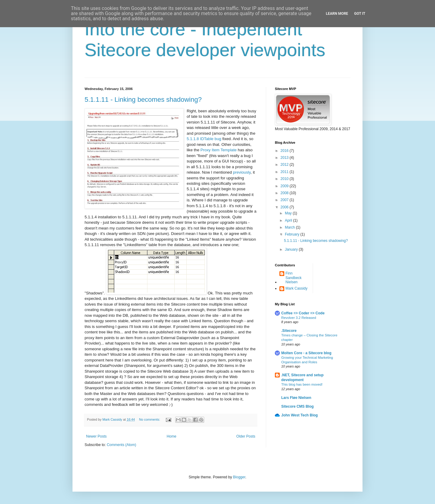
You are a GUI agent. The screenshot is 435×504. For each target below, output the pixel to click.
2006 (285, 207)
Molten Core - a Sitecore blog (306, 353)
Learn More (337, 14)
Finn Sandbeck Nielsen (293, 278)
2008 (285, 193)
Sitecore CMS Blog (297, 406)
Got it (360, 14)
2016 (285, 151)
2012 (285, 165)
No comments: (150, 419)
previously (242, 172)
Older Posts (246, 436)
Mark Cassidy (296, 288)
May (289, 213)
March (290, 227)
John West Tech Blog (300, 415)
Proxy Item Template (218, 150)
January (292, 249)
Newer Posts (96, 436)
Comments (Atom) (121, 445)
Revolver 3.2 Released (299, 318)
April (289, 220)
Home (172, 436)
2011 (285, 172)
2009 (285, 186)
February (293, 234)
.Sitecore (289, 331)
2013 (285, 158)
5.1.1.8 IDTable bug (204, 139)
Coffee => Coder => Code (303, 313)
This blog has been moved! (302, 384)
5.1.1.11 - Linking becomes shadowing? (143, 100)
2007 (285, 200)
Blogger (239, 477)
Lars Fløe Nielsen (296, 398)
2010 (285, 179)
